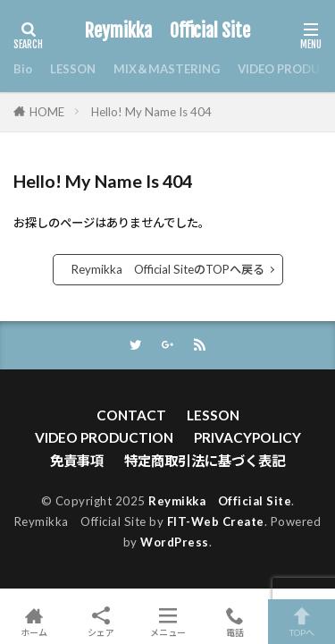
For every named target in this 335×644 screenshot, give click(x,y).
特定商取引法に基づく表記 (205, 461)
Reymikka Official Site (167, 31)
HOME (47, 112)
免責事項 (77, 461)
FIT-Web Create (216, 521)
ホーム (33, 622)
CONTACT (131, 415)
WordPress (175, 542)
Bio (23, 69)
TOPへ (301, 622)
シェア (100, 622)
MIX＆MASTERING (167, 69)
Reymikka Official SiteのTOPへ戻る (168, 269)
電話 (234, 622)
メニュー (167, 622)
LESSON (73, 69)
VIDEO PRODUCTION (104, 437)
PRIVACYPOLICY (247, 437)
